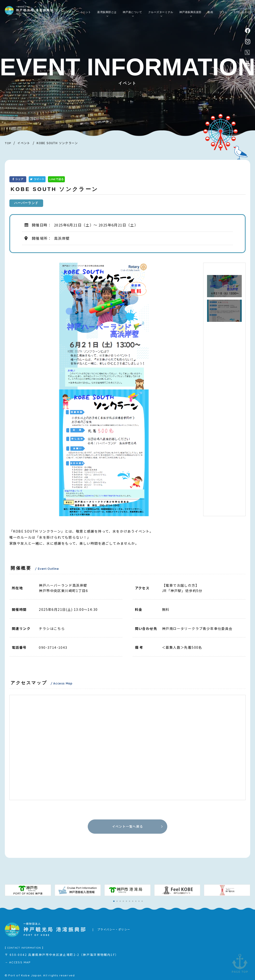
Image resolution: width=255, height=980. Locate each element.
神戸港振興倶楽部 (190, 12)
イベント (86, 12)
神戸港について (132, 12)
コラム (223, 12)
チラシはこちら (52, 628)
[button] (114, 901)
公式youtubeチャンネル (247, 63)
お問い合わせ (242, 12)
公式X (247, 52)
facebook (248, 31)
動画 (210, 12)
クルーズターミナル (161, 12)
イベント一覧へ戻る (128, 826)
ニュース (68, 12)
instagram (248, 42)
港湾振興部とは (107, 12)
